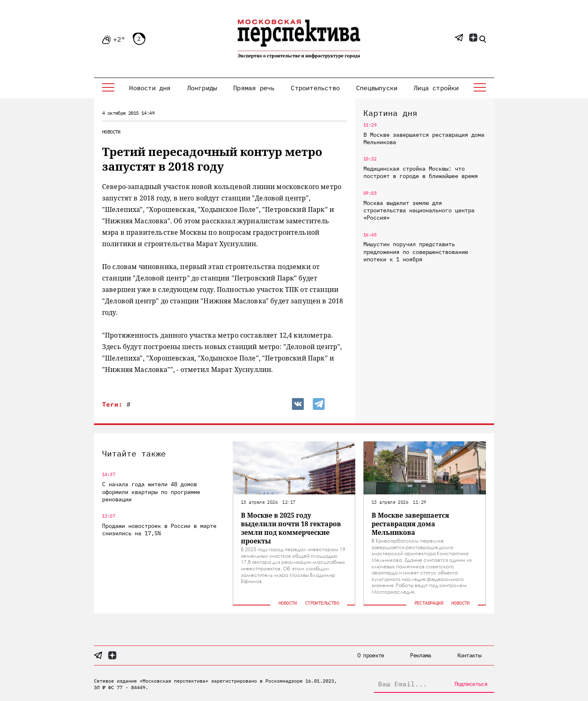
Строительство (315, 88)
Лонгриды (202, 88)
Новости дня (150, 88)
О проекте (371, 655)
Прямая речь (254, 88)
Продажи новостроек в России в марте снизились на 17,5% (159, 530)
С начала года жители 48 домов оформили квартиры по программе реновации (151, 492)
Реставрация (429, 603)
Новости (111, 132)
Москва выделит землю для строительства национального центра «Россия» (419, 210)
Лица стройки (436, 88)
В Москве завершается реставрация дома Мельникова (424, 138)
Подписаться (471, 684)
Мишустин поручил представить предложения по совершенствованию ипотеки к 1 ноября (416, 251)
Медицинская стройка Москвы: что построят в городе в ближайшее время (421, 172)
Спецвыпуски (377, 88)
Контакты (469, 655)
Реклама (420, 655)
